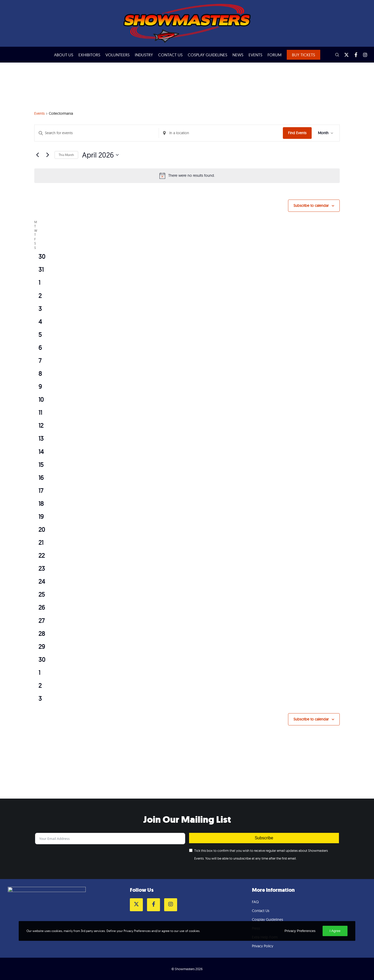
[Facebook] (353, 55)
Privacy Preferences (300, 931)
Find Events (297, 133)
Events (39, 113)
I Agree (335, 931)
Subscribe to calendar (311, 206)
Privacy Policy (263, 946)
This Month (66, 155)
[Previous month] (37, 155)
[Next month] (48, 155)
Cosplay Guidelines (268, 920)
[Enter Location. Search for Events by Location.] (221, 133)
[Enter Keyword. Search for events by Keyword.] (97, 133)
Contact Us (261, 911)
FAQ (255, 902)
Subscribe (264, 838)
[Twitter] (344, 55)
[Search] (335, 55)
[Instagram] (363, 55)
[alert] (187, 176)
